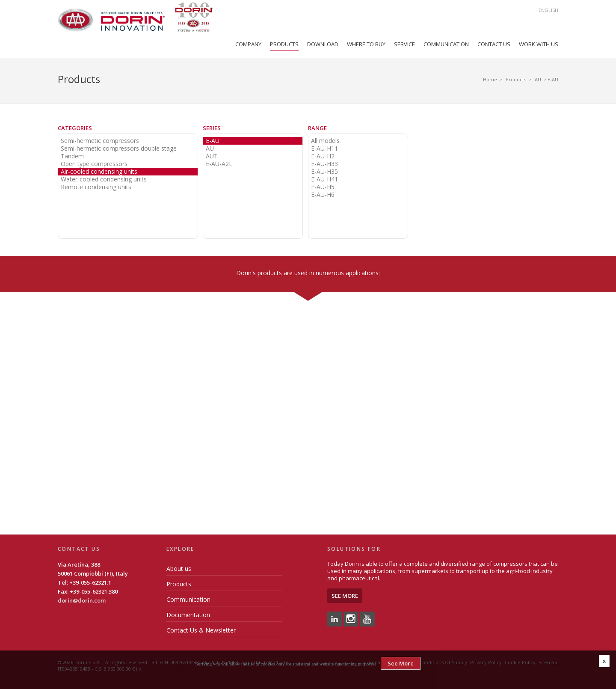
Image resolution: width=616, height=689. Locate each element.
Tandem (72, 156)
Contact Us (494, 44)
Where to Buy (366, 44)
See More (345, 596)
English (548, 10)
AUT (212, 156)
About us (179, 569)
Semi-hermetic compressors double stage (119, 148)
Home (490, 79)
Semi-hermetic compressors (100, 141)
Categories (75, 128)
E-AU (213, 141)
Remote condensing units (96, 187)
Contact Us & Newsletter (201, 630)
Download (323, 44)
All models (325, 141)
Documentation (188, 615)
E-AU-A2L (219, 164)
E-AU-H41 (324, 179)
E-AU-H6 (323, 195)
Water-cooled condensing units (104, 179)
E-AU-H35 (324, 172)
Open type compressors (94, 164)
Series (212, 128)
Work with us (539, 44)
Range (317, 128)
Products (284, 44)
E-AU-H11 (324, 148)
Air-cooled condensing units (99, 172)
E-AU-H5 (323, 187)
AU (538, 79)
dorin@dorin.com (82, 600)
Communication (446, 44)
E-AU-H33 (324, 164)
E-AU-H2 (323, 156)
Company (248, 44)
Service (404, 44)
